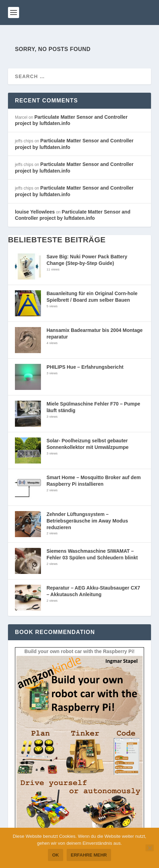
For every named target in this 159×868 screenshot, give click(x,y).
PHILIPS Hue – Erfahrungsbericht (85, 367)
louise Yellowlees (35, 212)
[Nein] (150, 848)
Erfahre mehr (89, 855)
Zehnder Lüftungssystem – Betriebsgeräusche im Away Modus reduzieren (87, 521)
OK (56, 855)
